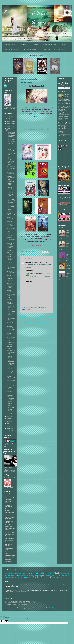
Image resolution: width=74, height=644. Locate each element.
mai (8, 421)
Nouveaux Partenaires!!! (11, 239)
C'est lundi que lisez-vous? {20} (11, 230)
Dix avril (9, 147)
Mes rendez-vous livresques (12, 50)
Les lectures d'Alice (9, 502)
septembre (10, 128)
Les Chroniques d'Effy (10, 529)
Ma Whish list (24, 45)
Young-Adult (56, 577)
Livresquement (10, 513)
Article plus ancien (46, 316)
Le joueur (9, 250)
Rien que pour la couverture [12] (11, 352)
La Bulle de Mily (10, 556)
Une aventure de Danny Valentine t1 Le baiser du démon (11, 398)
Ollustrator (42, 608)
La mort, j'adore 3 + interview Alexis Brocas (10, 208)
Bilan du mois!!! (11, 139)
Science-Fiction (27, 577)
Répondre (28, 267)
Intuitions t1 (10, 300)
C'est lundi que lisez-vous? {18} (11, 339)
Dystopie (67, 573)
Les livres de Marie (9, 552)
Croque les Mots (10, 515)
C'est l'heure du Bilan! (21, 573)
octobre (9, 126)
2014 (7, 117)
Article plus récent (27, 316)
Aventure (7, 573)
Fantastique (10, 575)
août (8, 414)
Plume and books (8, 545)
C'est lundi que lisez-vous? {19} (11, 296)
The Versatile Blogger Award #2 (10, 163)
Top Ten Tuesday (31, 254)
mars (9, 426)
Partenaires (65, 45)
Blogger (54, 608)
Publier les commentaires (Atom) (37, 323)
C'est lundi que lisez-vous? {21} (11, 143)
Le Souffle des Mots (9, 535)
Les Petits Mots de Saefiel (10, 559)
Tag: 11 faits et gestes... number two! (11, 258)
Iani (37, 117)
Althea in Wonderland (9, 506)
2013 (7, 119)
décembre (10, 121)
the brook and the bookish (40, 115)
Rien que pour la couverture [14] (11, 267)
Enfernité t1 (10, 281)
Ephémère (8, 562)
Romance (18, 577)
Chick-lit (61, 573)
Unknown (28, 262)
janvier (9, 431)
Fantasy (21, 575)
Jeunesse (38, 575)
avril (8, 424)
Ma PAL (36, 45)
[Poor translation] (6, 621)
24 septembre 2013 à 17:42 (39, 262)
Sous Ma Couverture (9, 525)
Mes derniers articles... (10, 45)
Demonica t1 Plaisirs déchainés (10, 387)
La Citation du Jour (51, 575)
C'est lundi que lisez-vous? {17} (11, 382)
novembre (10, 124)
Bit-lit (12, 573)
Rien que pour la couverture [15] (11, 168)
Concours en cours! (59, 50)
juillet (9, 416)
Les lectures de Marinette (10, 498)
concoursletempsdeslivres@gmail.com (64, 135)
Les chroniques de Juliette (30, 50)
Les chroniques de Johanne (10, 518)
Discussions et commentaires (50, 45)
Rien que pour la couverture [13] (11, 318)
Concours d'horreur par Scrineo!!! (11, 178)
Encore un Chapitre (8, 510)
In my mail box (29, 575)
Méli (31, 274)
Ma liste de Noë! (46, 50)
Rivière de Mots (10, 532)
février (9, 428)
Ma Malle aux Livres (9, 522)
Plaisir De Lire (9, 538)
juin (8, 419)
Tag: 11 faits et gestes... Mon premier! (11, 277)
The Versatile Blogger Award (10, 183)
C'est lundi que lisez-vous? (43, 573)
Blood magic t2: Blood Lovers (10, 372)
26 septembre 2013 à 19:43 (42, 274)
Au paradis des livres (10, 549)
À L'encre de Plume (9, 541)
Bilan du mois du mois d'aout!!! (10, 409)
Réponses (30, 271)
